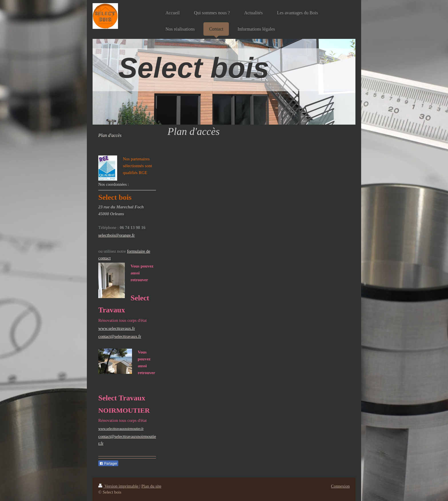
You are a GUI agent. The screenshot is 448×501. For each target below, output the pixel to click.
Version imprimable (119, 486)
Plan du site (151, 486)
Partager (108, 464)
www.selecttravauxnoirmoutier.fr (121, 429)
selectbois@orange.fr (117, 235)
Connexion (340, 486)
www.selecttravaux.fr (117, 328)
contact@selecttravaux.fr (120, 336)
